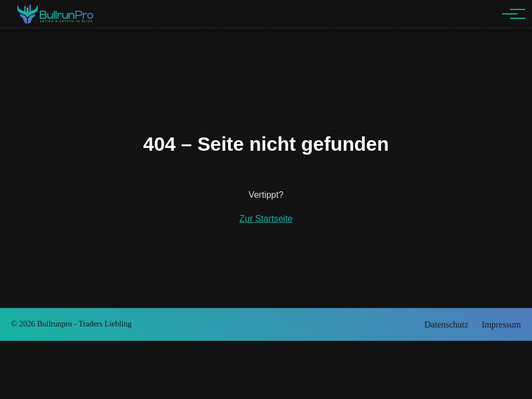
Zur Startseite (266, 219)
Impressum (501, 324)
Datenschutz (446, 324)
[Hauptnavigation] (510, 14)
